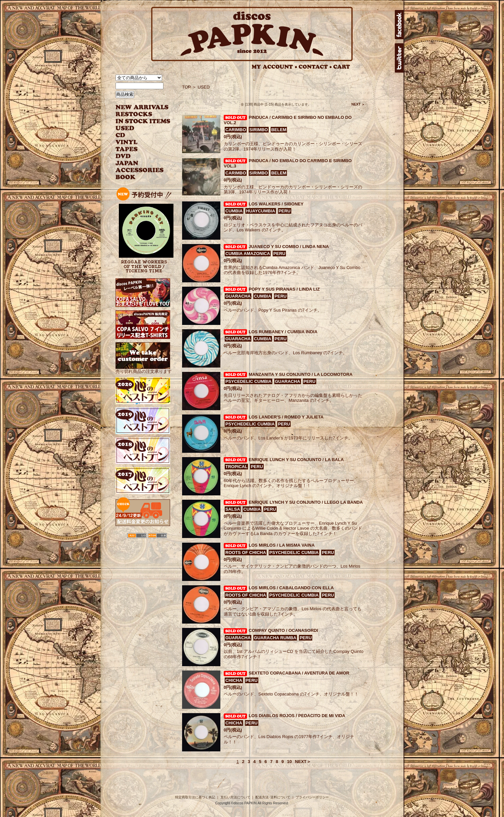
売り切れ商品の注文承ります (144, 369)
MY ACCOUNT (274, 67)
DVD (123, 156)
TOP (187, 87)
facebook (399, 25)
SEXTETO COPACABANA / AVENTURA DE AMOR (299, 673)
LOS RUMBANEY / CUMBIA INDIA (283, 332)
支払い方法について (235, 797)
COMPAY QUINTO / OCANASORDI (283, 630)
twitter (399, 58)
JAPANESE (138, 163)
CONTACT (315, 67)
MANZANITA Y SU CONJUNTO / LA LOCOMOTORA (301, 374)
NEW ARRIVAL (142, 107)
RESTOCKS (138, 114)
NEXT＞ (303, 762)
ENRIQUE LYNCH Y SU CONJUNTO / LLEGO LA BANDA (306, 502)
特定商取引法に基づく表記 (195, 797)
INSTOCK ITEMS (143, 121)
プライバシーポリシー (312, 797)
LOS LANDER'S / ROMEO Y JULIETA (286, 417)
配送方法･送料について (273, 797)
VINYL (127, 142)
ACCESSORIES (140, 170)
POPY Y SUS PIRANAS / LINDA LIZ (284, 289)
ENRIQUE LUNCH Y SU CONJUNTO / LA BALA (296, 460)
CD (121, 135)
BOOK (126, 177)
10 (289, 762)
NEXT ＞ (358, 104)
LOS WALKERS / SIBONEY (276, 204)
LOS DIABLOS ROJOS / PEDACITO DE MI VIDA (297, 716)
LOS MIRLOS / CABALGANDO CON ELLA (291, 588)
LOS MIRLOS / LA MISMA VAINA (282, 545)
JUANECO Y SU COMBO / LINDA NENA (289, 247)
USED (138, 128)
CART (342, 67)
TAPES (127, 149)
